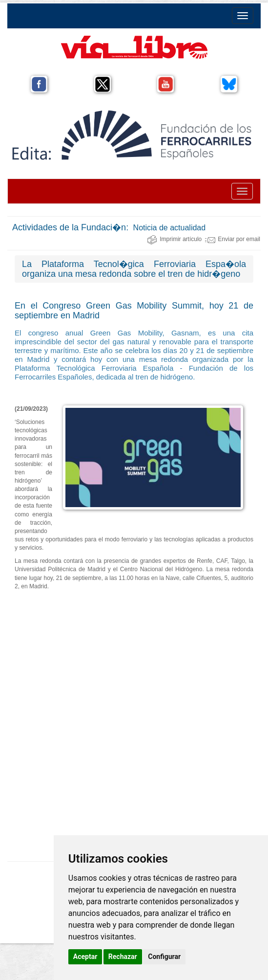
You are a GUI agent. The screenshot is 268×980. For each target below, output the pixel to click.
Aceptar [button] (85, 957)
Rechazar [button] (123, 957)
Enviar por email (233, 239)
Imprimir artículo (174, 239)
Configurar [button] (164, 957)
